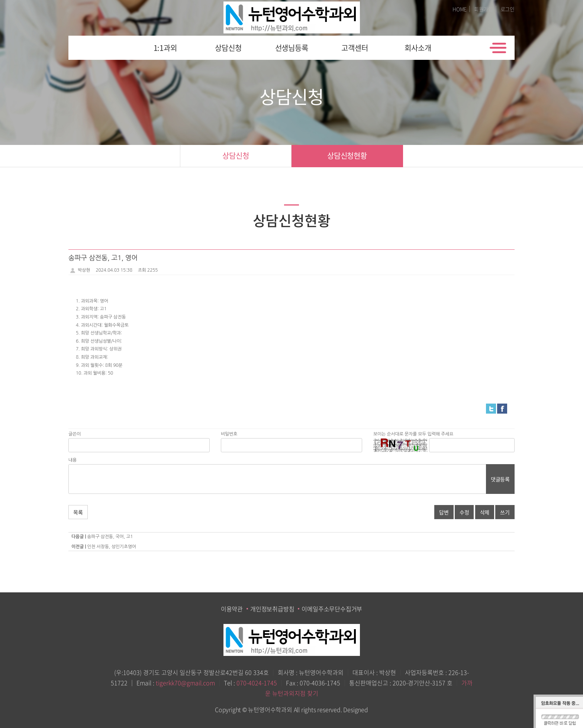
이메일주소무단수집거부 (332, 609)
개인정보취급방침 (272, 609)
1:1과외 (165, 48)
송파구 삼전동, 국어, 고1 (110, 537)
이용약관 (232, 609)
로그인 (508, 9)
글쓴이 (75, 434)
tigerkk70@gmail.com (185, 683)
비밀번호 (229, 434)
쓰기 (505, 512)
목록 (78, 512)
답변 (444, 512)
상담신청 (228, 48)
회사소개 (418, 48)
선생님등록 (292, 48)
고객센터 (355, 48)
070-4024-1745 (257, 683)
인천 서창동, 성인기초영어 (112, 547)
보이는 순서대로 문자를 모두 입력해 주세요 (413, 434)
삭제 (485, 512)
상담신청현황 (347, 156)
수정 (464, 512)
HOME (460, 9)
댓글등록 (500, 479)
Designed (355, 709)
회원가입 (484, 9)
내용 (73, 460)
